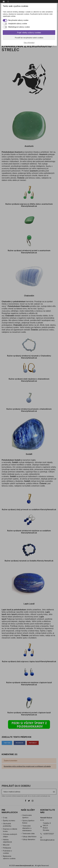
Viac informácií (29, 43)
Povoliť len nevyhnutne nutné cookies (29, 38)
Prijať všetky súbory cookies (29, 33)
